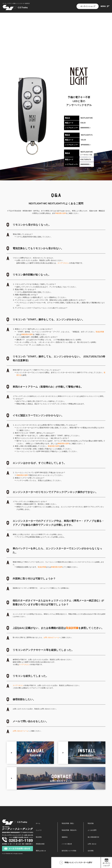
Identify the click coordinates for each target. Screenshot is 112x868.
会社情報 (91, 851)
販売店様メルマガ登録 (69, 851)
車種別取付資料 (61, 213)
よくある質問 (92, 830)
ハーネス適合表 (67, 844)
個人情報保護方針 (93, 837)
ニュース (39, 830)
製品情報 (39, 837)
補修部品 (65, 837)
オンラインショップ (87, 6)
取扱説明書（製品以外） (70, 830)
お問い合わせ (92, 844)
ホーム (38, 823)
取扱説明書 (100, 332)
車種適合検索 (40, 844)
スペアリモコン (63, 263)
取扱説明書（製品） (68, 823)
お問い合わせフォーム (51, 637)
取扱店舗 (91, 823)
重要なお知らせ (41, 851)
